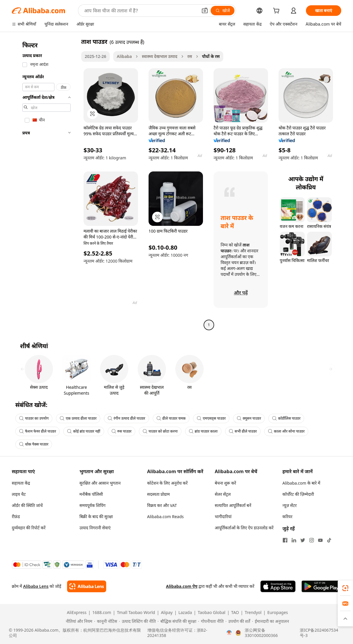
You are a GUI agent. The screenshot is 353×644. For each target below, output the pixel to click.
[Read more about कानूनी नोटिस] (106, 621)
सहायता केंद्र (21, 483)
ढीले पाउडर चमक (171, 418)
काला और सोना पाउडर (286, 431)
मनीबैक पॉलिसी (91, 494)
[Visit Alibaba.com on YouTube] (320, 540)
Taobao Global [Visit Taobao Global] (212, 613)
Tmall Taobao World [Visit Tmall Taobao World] (136, 613)
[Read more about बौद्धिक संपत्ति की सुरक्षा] (177, 621)
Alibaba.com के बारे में (301, 483)
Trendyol (253, 613)
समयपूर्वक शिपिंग (93, 505)
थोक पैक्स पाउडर (34, 444)
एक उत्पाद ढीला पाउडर (78, 418)
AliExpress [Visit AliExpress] (77, 613)
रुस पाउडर (121, 431)
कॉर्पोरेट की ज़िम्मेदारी (298, 494)
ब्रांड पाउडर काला (203, 431)
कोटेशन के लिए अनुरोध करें (167, 483)
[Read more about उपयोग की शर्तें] (238, 621)
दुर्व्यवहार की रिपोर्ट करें (29, 528)
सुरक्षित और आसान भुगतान (100, 483)
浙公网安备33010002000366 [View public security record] (261, 633)
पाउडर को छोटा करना (160, 431)
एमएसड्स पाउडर (211, 418)
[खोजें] (223, 11)
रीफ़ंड (16, 517)
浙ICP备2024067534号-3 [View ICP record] (319, 633)
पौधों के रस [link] (211, 56)
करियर (287, 517)
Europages (278, 613)
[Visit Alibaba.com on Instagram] (312, 540)
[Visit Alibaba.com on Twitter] (303, 540)
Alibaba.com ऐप (182, 586)
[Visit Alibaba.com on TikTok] (329, 540)
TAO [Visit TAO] (235, 613)
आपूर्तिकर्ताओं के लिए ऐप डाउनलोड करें (244, 528)
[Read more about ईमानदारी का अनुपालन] (270, 621)
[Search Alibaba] (140, 11)
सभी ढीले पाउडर (243, 431)
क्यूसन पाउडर (249, 418)
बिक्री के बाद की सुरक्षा (96, 517)
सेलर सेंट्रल (223, 494)
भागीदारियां (223, 517)
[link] (345, 588)
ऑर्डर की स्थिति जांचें (27, 505)
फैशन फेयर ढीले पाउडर (38, 431)
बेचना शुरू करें (225, 483)
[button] (205, 11)
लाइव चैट (19, 494)
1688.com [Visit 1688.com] (102, 613)
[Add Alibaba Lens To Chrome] (87, 586)
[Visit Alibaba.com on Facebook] (285, 540)
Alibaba (124, 56)
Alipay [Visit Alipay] (167, 613)
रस (190, 56)
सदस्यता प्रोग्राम (158, 494)
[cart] (277, 11)
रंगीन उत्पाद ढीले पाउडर (126, 418)
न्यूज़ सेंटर (290, 505)
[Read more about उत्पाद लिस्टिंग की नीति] (137, 621)
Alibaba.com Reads (165, 517)
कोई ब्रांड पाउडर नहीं (84, 431)
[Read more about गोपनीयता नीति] (211, 621)
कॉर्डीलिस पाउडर (286, 418)
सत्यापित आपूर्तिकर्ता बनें (233, 505)
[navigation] (45, 184)
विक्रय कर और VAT (162, 505)
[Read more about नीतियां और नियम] (78, 621)
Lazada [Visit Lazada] (185, 613)
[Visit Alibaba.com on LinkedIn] (294, 540)
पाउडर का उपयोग (34, 418)
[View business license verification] (229, 633)
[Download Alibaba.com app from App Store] (278, 586)
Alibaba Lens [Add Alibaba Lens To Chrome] (36, 586)
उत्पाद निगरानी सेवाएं (95, 528)
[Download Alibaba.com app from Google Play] (321, 586)
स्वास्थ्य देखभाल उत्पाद (160, 56)
